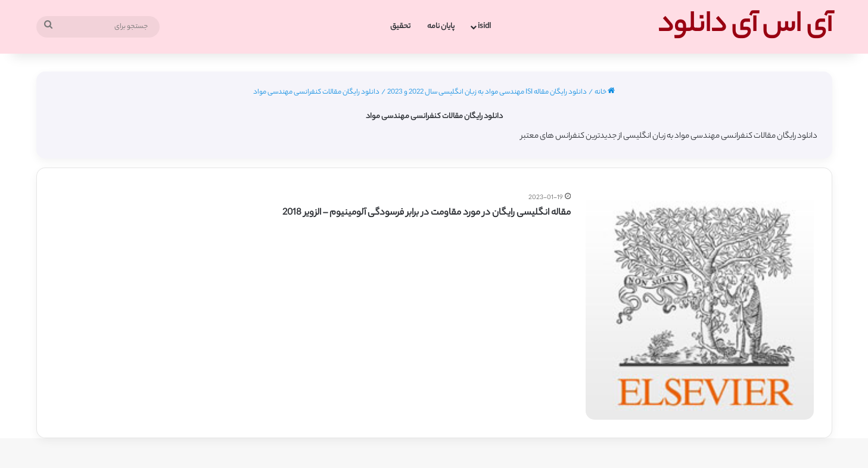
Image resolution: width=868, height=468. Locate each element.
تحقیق (400, 27)
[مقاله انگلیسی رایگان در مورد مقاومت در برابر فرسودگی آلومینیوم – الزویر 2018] (699, 306)
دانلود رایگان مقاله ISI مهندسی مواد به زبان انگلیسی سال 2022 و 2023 (487, 92)
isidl (484, 27)
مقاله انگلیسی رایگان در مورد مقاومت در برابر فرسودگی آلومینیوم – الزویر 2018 (427, 213)
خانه (605, 92)
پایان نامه (441, 27)
